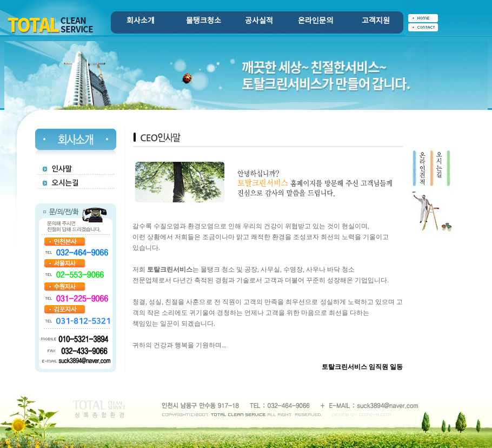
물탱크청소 (204, 21)
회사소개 (141, 21)
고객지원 (376, 21)
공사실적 (259, 21)
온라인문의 (315, 21)
